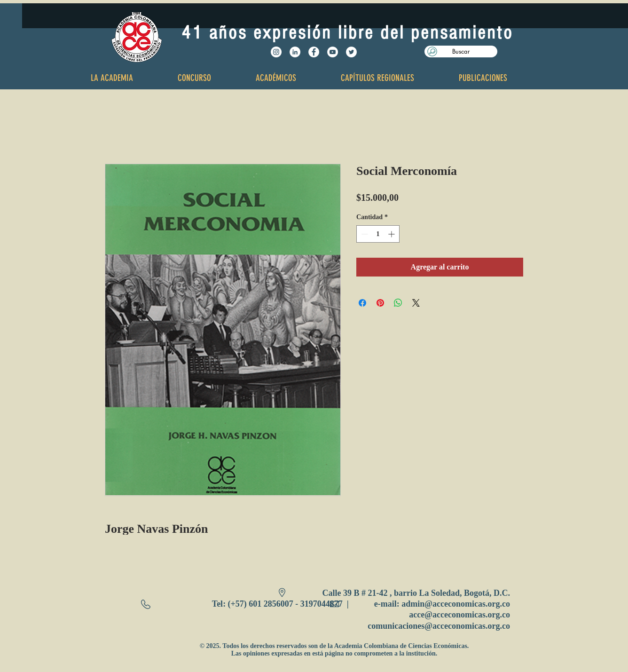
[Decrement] (364, 234)
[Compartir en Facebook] (362, 303)
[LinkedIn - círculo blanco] (295, 52)
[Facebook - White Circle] (314, 52)
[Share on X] (416, 303)
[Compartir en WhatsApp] (398, 303)
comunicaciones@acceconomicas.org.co (439, 626)
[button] (461, 51)
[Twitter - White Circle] (351, 52)
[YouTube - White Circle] (333, 52)
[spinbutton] (378, 234)
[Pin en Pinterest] (380, 303)
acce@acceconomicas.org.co (459, 615)
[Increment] (392, 234)
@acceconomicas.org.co (467, 604)
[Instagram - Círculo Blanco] (276, 52)
